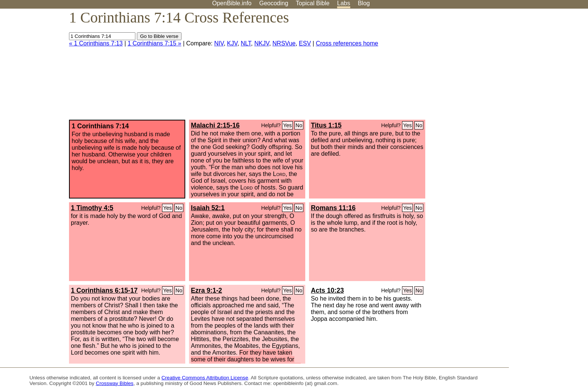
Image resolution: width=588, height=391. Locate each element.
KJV (232, 43)
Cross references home (347, 43)
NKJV (262, 43)
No (299, 125)
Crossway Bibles (114, 383)
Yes (287, 125)
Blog (364, 3)
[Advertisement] (512, 67)
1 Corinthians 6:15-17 (104, 290)
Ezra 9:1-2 (206, 290)
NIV (219, 43)
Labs (344, 3)
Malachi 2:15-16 (215, 125)
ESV (305, 43)
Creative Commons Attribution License (205, 378)
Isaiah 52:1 (208, 208)
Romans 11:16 (333, 208)
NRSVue (284, 43)
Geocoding (274, 3)
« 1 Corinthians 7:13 (96, 43)
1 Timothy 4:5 (92, 208)
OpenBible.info (232, 3)
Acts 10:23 (327, 290)
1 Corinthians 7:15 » (154, 43)
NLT (246, 43)
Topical (313, 3)
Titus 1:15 (326, 125)
